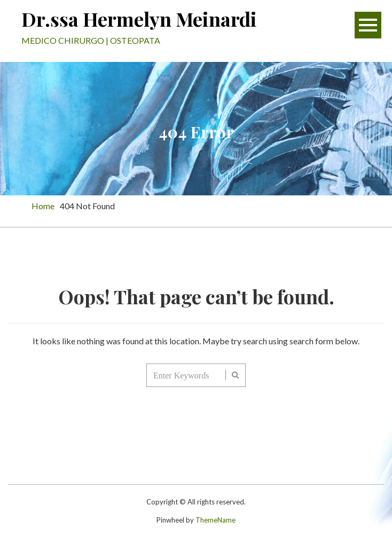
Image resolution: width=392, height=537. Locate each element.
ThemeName (215, 520)
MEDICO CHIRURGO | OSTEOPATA (91, 40)
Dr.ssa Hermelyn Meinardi (139, 19)
